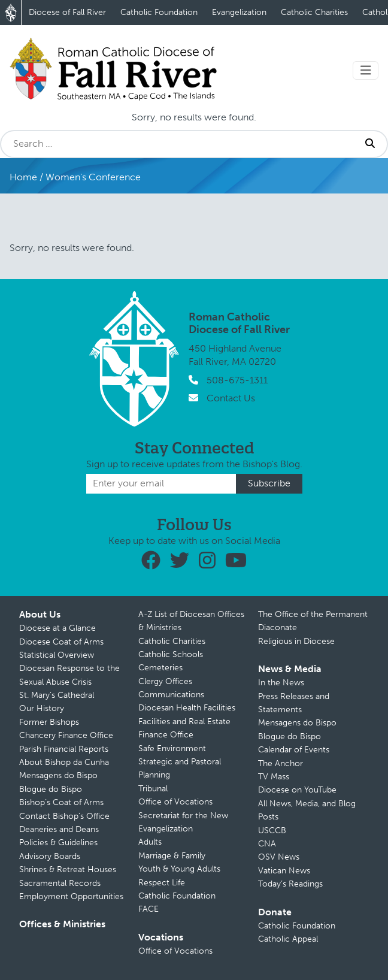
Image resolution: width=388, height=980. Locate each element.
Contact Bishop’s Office (64, 816)
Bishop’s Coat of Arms (61, 802)
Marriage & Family (172, 856)
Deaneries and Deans (59, 829)
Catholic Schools (171, 654)
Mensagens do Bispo (58, 775)
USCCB (272, 831)
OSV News (279, 857)
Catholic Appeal (288, 939)
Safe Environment (172, 748)
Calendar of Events (294, 750)
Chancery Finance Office (66, 735)
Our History (42, 708)
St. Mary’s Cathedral (57, 695)
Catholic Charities (314, 12)
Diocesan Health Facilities (187, 708)
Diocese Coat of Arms (61, 642)
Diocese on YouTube (297, 790)
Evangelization (239, 12)
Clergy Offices (165, 681)
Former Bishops (49, 722)
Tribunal (153, 789)
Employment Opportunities (71, 896)
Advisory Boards (50, 856)
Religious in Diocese (296, 641)
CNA (267, 844)
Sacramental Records (60, 883)
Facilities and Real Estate (184, 722)
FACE (148, 909)
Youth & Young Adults (179, 869)
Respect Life (162, 883)
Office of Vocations (175, 802)
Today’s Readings (290, 884)
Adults (150, 842)
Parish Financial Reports (64, 749)
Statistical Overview (57, 655)
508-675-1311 (237, 380)
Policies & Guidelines (58, 843)
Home (23, 177)
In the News (281, 683)
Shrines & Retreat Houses (68, 869)
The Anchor (281, 763)
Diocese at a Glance (57, 628)
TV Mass (274, 777)
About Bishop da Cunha (64, 762)
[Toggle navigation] (366, 70)
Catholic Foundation (159, 12)
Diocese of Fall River (67, 12)
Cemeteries (160, 668)
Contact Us (231, 398)
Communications (171, 695)
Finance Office (166, 735)
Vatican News (284, 871)
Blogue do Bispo (51, 789)
